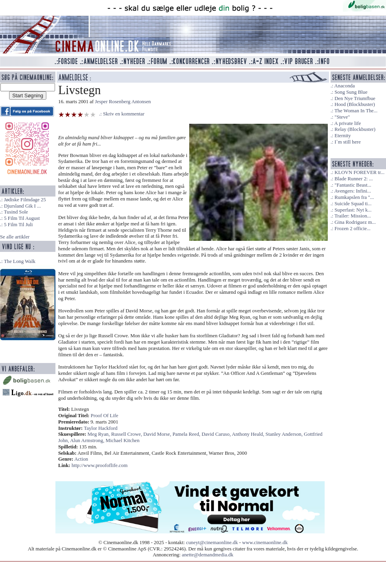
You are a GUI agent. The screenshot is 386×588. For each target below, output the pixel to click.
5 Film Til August (22, 218)
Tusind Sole (16, 212)
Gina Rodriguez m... (355, 222)
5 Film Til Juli (18, 225)
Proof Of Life (105, 416)
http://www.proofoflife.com (100, 465)
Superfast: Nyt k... (353, 210)
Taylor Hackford (101, 428)
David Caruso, (217, 434)
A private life (348, 123)
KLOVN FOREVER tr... (359, 172)
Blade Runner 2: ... (354, 179)
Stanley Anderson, (285, 434)
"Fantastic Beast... (353, 185)
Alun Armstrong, (88, 441)
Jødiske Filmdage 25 (25, 200)
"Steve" (342, 117)
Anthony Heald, (249, 434)
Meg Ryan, (99, 434)
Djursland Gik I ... (22, 206)
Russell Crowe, (127, 434)
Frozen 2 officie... (353, 229)
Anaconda (344, 86)
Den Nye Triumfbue (355, 98)
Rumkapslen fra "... (354, 197)
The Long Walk (20, 261)
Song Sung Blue (351, 92)
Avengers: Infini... (353, 191)
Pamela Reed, (187, 434)
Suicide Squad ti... (353, 204)
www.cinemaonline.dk (265, 543)
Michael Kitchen (123, 441)
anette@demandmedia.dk (207, 555)
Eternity (343, 136)
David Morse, (158, 434)
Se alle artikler (15, 237)
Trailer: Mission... (353, 216)
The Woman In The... (356, 111)
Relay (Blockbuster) (355, 129)
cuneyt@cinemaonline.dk (212, 543)
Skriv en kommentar (124, 114)
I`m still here (348, 142)
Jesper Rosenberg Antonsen (123, 102)
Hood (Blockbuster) (355, 104)
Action (81, 459)
